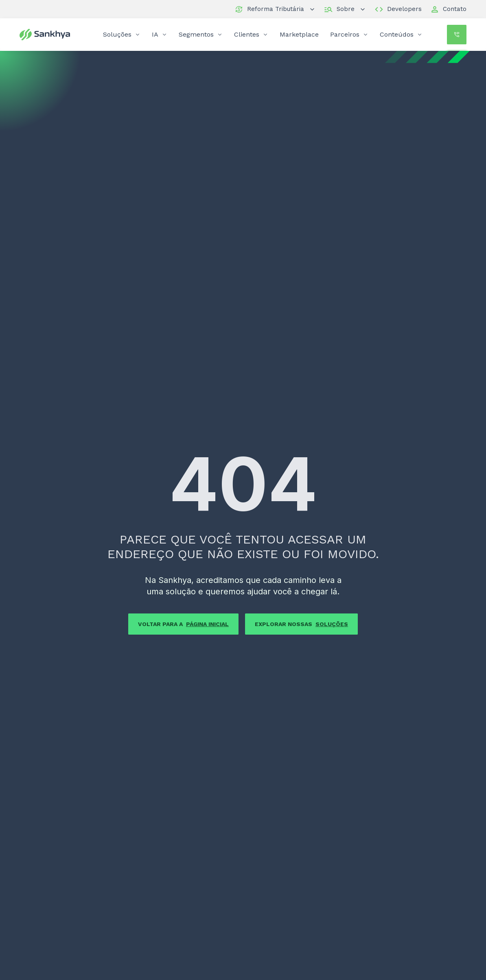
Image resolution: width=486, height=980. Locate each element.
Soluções (122, 34)
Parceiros (349, 34)
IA (160, 34)
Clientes (251, 34)
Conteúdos (401, 34)
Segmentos (201, 34)
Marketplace (299, 34)
